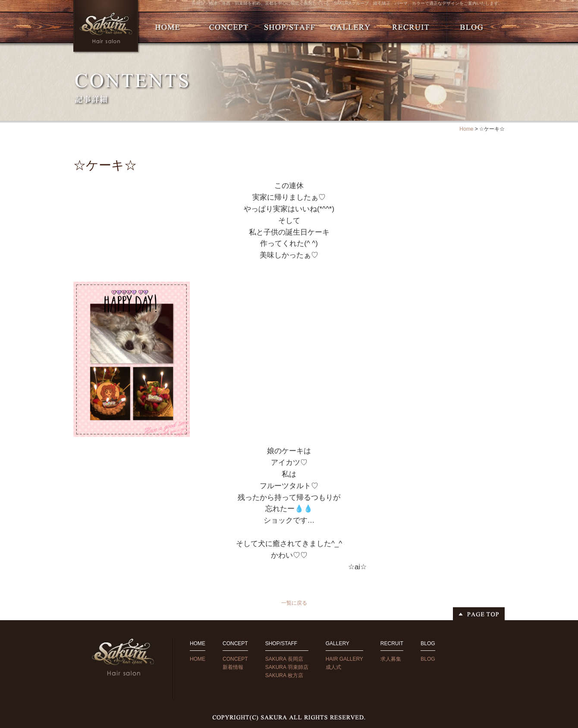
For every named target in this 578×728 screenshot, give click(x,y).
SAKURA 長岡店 (284, 659)
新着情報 (233, 667)
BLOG (428, 659)
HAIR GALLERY (344, 659)
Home (466, 129)
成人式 (333, 667)
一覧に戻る (294, 603)
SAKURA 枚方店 (284, 675)
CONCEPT (235, 659)
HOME (198, 659)
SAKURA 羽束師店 (287, 667)
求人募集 (391, 659)
